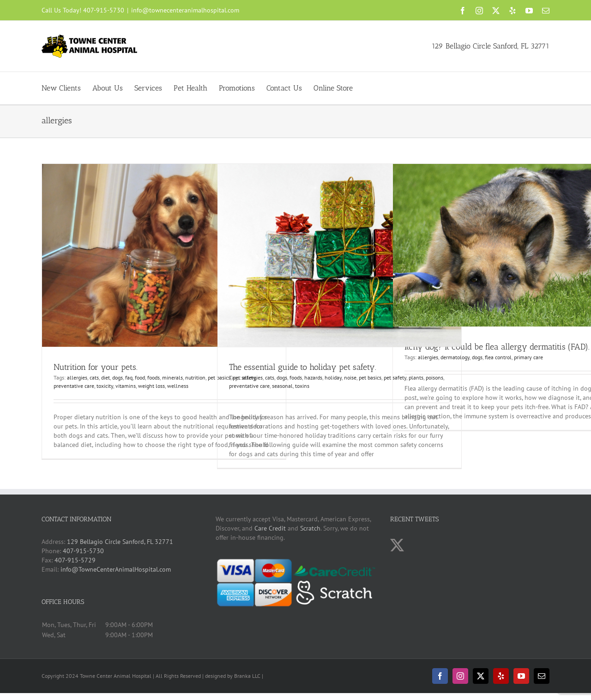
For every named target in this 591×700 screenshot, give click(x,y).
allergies (77, 377)
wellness (178, 386)
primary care (528, 357)
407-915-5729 (75, 560)
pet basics (370, 377)
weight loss (151, 386)
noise (350, 377)
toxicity (105, 386)
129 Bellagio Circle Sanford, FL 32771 (491, 46)
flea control (498, 357)
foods (154, 377)
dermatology (455, 357)
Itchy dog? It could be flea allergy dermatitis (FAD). (497, 347)
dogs (118, 377)
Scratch (310, 528)
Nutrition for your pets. (96, 367)
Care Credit (270, 528)
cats (94, 377)
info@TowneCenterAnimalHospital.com (116, 569)
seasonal (282, 386)
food (140, 377)
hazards (313, 377)
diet (106, 377)
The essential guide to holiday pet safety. (303, 367)
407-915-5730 (104, 10)
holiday (333, 377)
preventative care (74, 386)
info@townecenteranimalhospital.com (185, 10)
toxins (302, 386)
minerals (172, 377)
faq (129, 377)
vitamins (126, 386)
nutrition (195, 377)
